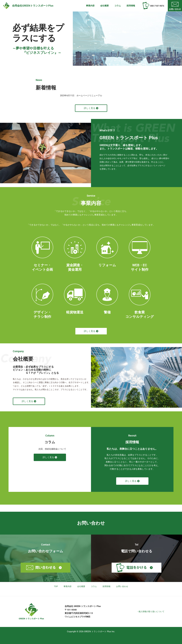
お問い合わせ (123, 587)
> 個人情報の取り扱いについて (151, 611)
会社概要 (108, 6)
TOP (54, 587)
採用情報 (132, 6)
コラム (120, 6)
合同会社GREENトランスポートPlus (33, 6)
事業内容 (95, 6)
